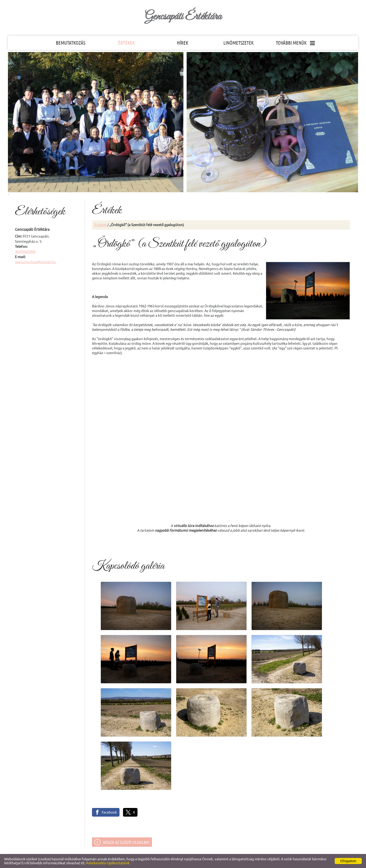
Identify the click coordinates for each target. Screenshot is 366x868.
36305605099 (25, 252)
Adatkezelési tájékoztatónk (108, 863)
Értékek (100, 225)
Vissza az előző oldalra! (126, 842)
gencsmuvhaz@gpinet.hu (35, 262)
